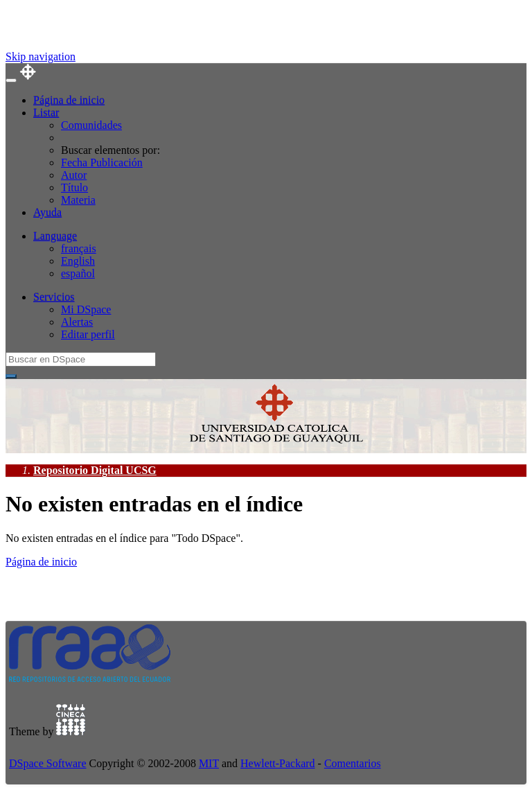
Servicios (54, 297)
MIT (209, 763)
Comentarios (353, 763)
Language (55, 236)
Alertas (77, 322)
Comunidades (91, 125)
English (78, 261)
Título (74, 187)
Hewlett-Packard (278, 763)
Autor (74, 175)
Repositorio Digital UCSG (95, 470)
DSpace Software (48, 763)
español (78, 273)
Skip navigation (41, 56)
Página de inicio (69, 100)
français (79, 248)
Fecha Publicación (102, 163)
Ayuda (47, 212)
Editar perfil (88, 334)
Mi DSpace (86, 309)
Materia (78, 200)
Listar (46, 113)
